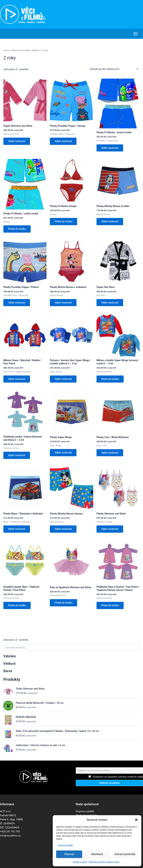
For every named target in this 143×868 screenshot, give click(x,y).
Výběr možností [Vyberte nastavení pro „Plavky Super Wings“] (63, 453)
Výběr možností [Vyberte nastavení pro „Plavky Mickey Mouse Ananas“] (63, 529)
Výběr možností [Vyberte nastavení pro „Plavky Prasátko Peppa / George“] (63, 141)
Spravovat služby (65, 845)
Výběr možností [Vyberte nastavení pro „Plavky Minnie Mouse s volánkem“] (63, 302)
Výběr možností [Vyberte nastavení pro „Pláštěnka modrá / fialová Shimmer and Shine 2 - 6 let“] (17, 455)
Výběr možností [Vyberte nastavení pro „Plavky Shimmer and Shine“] (110, 529)
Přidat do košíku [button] (17, 229)
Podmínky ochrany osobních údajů (104, 862)
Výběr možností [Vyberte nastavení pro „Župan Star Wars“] (110, 302)
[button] (136, 820)
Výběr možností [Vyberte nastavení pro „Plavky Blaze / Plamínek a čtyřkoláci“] (17, 529)
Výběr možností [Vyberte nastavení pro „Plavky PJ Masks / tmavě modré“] (110, 148)
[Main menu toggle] (135, 34)
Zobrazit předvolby (125, 854)
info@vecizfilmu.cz (10, 835)
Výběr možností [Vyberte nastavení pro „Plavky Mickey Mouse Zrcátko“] (110, 221)
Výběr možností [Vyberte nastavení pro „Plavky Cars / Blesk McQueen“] (110, 453)
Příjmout (69, 854)
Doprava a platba (85, 811)
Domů (6, 50)
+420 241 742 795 (10, 831)
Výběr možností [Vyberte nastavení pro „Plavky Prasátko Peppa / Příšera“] (17, 302)
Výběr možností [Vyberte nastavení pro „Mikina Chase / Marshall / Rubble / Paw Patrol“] (17, 379)
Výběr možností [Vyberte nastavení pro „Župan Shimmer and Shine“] (17, 141)
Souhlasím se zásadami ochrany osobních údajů (118, 777)
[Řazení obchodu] (114, 69)
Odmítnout (97, 854)
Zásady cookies (80, 862)
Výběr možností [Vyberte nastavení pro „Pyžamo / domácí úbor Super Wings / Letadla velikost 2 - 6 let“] (63, 379)
